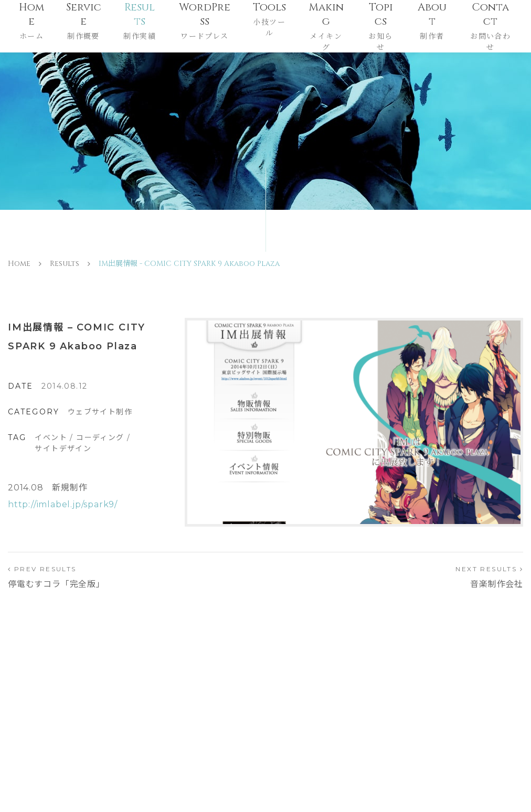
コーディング (100, 437)
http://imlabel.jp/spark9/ (63, 504)
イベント (51, 437)
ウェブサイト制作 (100, 412)
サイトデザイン (63, 448)
